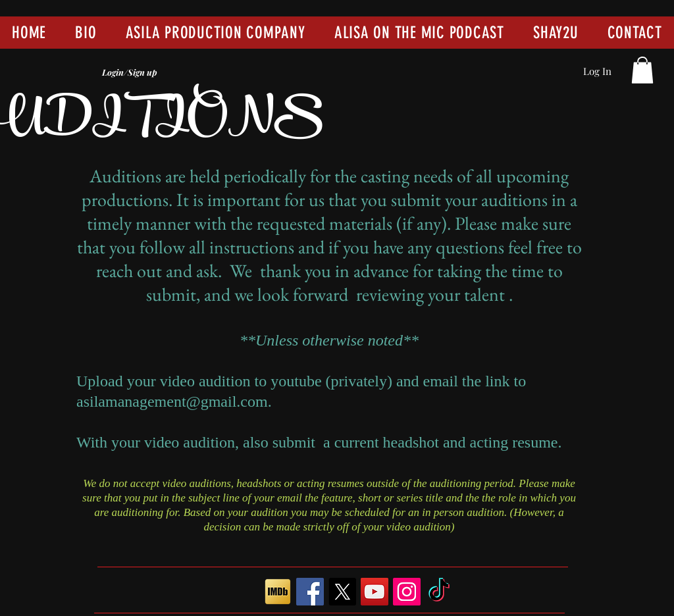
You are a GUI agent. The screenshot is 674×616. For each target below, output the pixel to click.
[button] (642, 70)
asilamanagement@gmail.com (172, 401)
